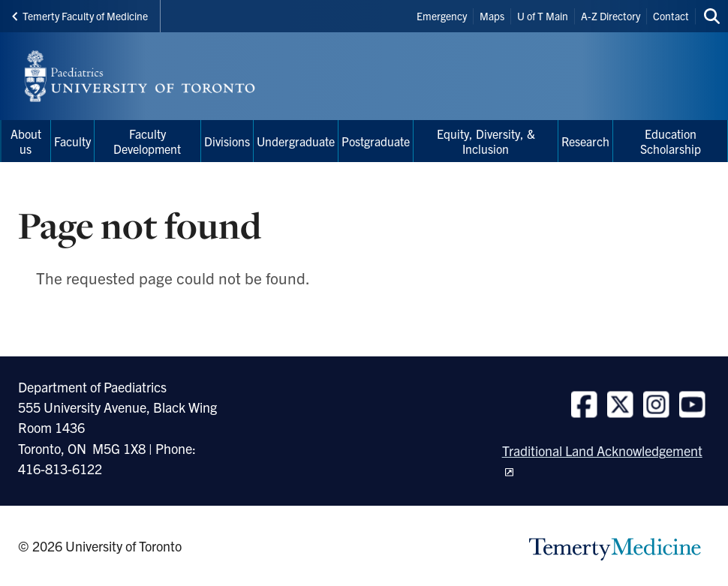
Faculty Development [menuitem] (147, 141)
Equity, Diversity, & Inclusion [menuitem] (486, 141)
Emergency (442, 16)
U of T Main (543, 16)
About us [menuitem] (26, 141)
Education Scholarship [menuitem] (671, 141)
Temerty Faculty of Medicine (80, 16)
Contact (671, 16)
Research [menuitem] (585, 141)
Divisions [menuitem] (227, 141)
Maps (492, 16)
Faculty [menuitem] (72, 141)
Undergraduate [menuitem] (296, 141)
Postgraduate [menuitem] (376, 141)
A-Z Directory (611, 16)
